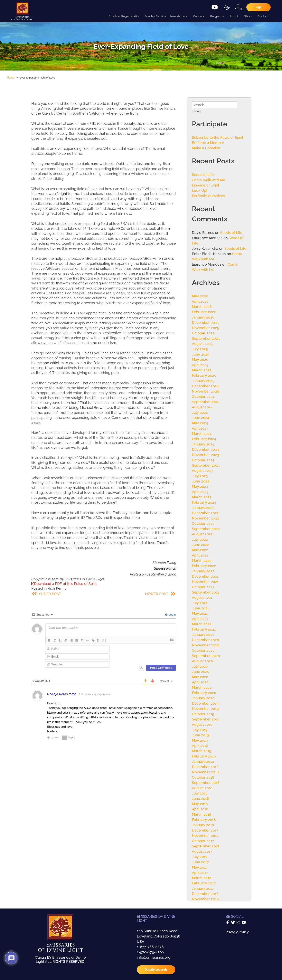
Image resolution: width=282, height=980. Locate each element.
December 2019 (205, 703)
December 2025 (205, 323)
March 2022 (202, 561)
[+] (104, 640)
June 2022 (201, 545)
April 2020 (200, 682)
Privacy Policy (237, 932)
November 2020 (206, 645)
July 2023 (200, 476)
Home (11, 78)
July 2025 (200, 349)
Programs (218, 16)
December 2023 (205, 449)
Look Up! (200, 190)
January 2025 (203, 381)
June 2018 (200, 799)
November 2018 (205, 772)
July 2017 (200, 857)
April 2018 (200, 809)
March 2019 (202, 751)
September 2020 (206, 656)
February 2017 (204, 883)
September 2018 (206, 783)
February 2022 (204, 566)
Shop (249, 16)
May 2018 (200, 804)
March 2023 (202, 497)
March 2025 (202, 370)
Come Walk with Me (209, 180)
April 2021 (200, 619)
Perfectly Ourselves (208, 196)
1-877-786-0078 (150, 947)
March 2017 (202, 878)
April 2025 (200, 365)
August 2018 (202, 788)
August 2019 (202, 724)
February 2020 (204, 693)
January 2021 (203, 635)
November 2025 (205, 328)
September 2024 (206, 402)
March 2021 (202, 624)
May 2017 (200, 867)
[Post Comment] (161, 668)
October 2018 (203, 777)
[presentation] (149, 653)
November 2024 (205, 391)
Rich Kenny (57, 588)
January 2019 (203, 761)
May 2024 (200, 423)
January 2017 (203, 888)
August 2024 (202, 407)
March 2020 (202, 687)
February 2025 (204, 375)
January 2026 (203, 317)
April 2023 (200, 492)
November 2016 (205, 899)
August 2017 (202, 851)
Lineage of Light (206, 185)
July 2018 (200, 793)
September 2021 (206, 592)
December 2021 (205, 576)
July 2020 (200, 666)
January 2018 (203, 825)
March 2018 (202, 814)
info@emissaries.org (154, 957)
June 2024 (201, 418)
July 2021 (200, 603)
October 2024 (203, 397)
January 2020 (203, 698)
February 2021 (204, 629)
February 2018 (204, 820)
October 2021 (203, 587)
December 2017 (205, 830)
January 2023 (203, 508)
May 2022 (200, 550)
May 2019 (200, 740)
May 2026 (200, 296)
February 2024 (204, 439)
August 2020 (202, 661)
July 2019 (200, 730)
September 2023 (206, 465)
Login (170, 615)
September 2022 (206, 529)
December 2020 (205, 640)
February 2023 (204, 502)
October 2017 (203, 841)
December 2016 (205, 894)
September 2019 (206, 719)
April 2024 (200, 428)
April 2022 (200, 555)
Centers (200, 16)
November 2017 (205, 836)
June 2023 (201, 481)
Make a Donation (206, 148)
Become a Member (208, 143)
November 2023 (205, 455)
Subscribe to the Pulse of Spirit (218, 137)
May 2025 (200, 360)
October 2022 (203, 523)
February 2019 (204, 756)
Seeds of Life (203, 175)
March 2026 (202, 307)
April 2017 (200, 873)
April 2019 (200, 746)
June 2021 (200, 608)
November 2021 (205, 582)
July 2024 (200, 412)
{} (98, 640)
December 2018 (205, 767)
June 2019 (200, 735)
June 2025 (201, 354)
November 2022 (205, 518)
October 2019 (203, 714)
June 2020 (201, 672)
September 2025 (206, 338)
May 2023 (200, 486)
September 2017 (206, 846)
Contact (264, 16)
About (235, 16)
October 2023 (203, 460)
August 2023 (202, 471)
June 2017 (200, 862)
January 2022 (203, 571)
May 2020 (200, 677)
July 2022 (200, 539)
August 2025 (202, 344)
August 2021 (202, 598)
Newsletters (180, 16)
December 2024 (205, 386)
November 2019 (205, 709)
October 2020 (203, 650)
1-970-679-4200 (150, 952)
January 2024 (203, 444)
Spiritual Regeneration (125, 16)
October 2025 (203, 333)
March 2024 (202, 434)
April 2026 (200, 301)
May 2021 (200, 613)
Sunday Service (155, 16)
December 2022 (205, 513)
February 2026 (204, 312)
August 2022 (202, 534)
